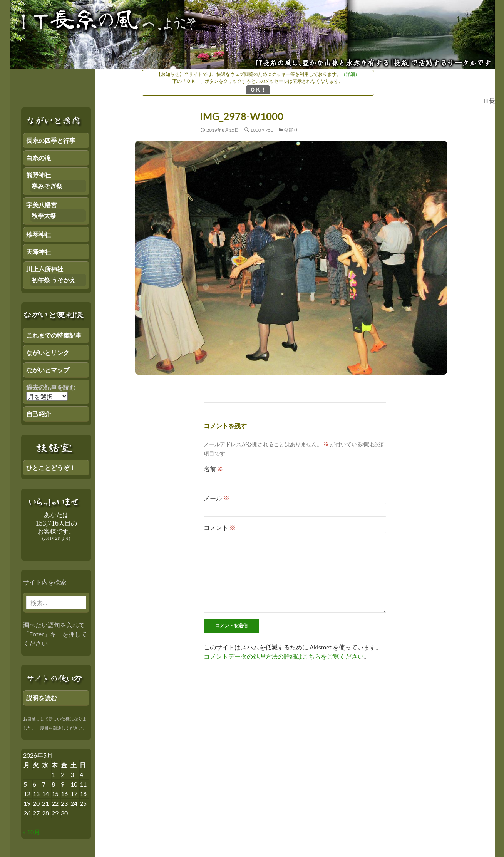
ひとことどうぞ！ (51, 468)
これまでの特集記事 (54, 335)
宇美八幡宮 (42, 205)
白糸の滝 (39, 158)
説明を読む (42, 698)
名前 (213, 469)
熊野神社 (39, 175)
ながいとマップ (48, 370)
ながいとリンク (48, 352)
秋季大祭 (44, 215)
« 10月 (32, 832)
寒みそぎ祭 (47, 186)
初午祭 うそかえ (54, 280)
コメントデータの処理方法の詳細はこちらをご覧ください (284, 656)
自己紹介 (39, 414)
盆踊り (291, 130)
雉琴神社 (39, 234)
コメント (220, 527)
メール (217, 498)
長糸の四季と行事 (51, 140)
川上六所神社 (45, 269)
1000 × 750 (262, 130)
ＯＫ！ (258, 90)
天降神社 (39, 252)
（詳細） (350, 74)
